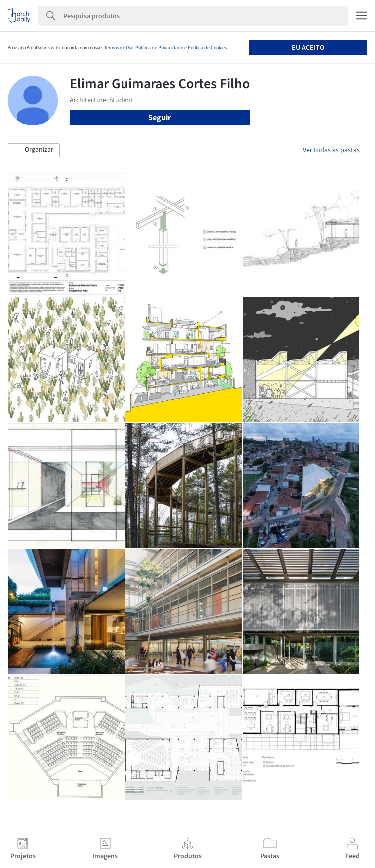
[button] (34, 150)
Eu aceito (308, 48)
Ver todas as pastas (331, 150)
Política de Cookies (207, 48)
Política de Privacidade (159, 48)
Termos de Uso (119, 48)
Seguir (160, 118)
